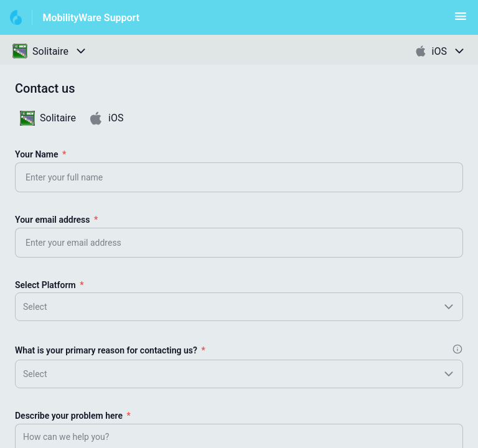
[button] (461, 20)
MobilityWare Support (91, 18)
